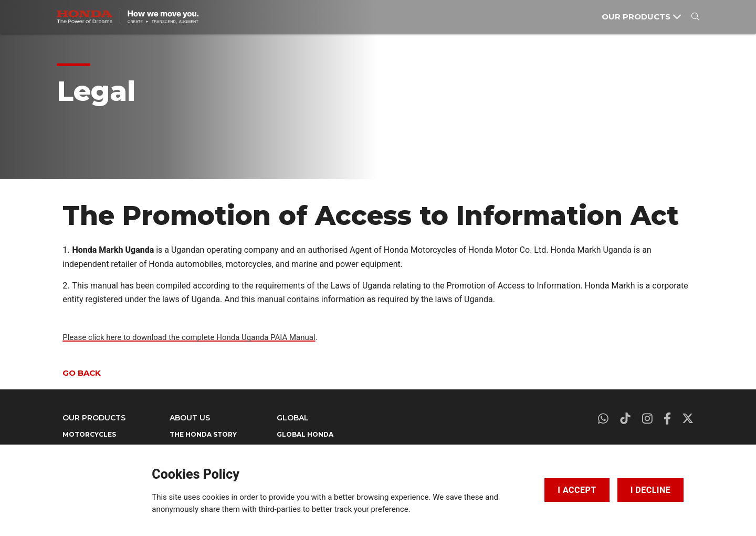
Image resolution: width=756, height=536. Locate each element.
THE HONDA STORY (203, 434)
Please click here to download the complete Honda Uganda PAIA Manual (189, 337)
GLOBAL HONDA (305, 434)
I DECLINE (651, 488)
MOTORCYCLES (89, 434)
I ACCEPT (577, 488)
